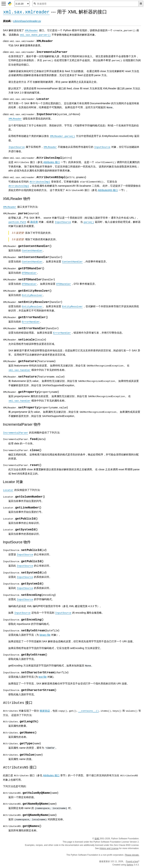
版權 (97, 839)
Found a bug (132, 861)
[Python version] (22, 4)
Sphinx (130, 865)
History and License (109, 848)
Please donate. (132, 855)
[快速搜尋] (86, 4)
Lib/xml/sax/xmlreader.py (27, 21)
